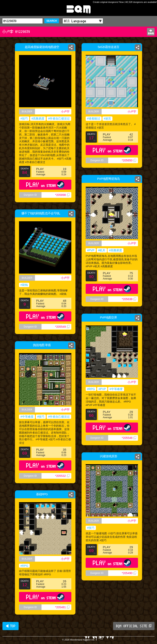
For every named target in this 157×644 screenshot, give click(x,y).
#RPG (91, 389)
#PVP (91, 250)
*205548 (129, 438)
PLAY (45, 185)
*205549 (62, 327)
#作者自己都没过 (59, 119)
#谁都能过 (94, 119)
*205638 (129, 299)
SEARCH (52, 21)
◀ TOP (11, 626)
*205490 (129, 573)
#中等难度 (116, 389)
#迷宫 (108, 119)
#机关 (102, 250)
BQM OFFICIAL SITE (134, 626)
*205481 (62, 607)
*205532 (62, 476)
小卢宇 (65, 112)
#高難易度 (38, 119)
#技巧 (24, 119)
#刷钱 (24, 285)
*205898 (62, 195)
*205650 (129, 160)
